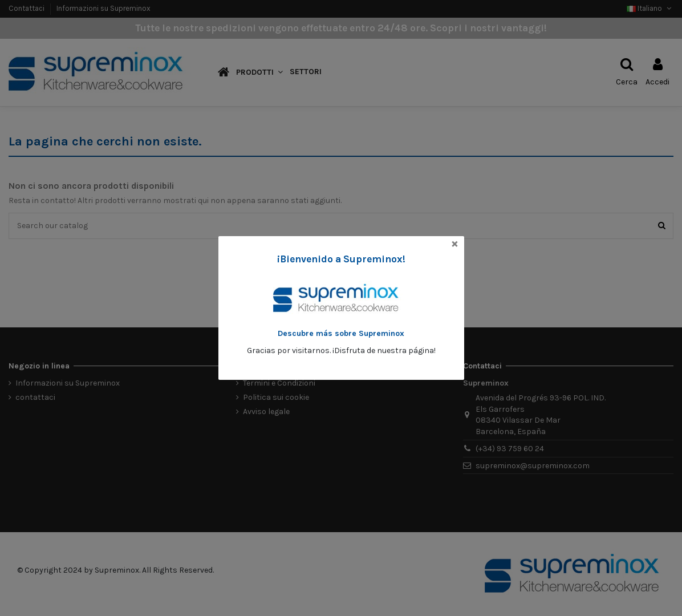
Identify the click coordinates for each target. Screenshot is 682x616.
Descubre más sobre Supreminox (341, 333)
